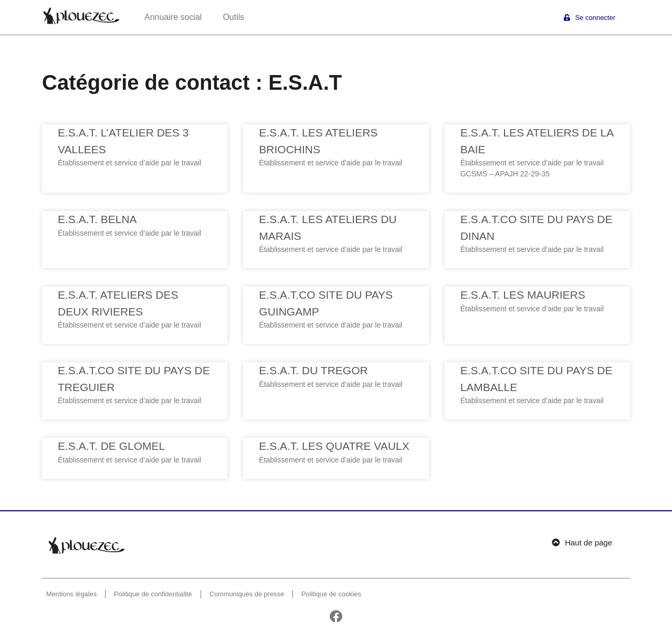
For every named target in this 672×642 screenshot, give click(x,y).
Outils (233, 17)
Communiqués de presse (247, 594)
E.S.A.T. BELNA (97, 219)
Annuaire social (173, 17)
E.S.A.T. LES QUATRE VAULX (334, 446)
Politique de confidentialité (153, 594)
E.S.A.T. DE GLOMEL (111, 446)
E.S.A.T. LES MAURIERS (523, 295)
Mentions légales (71, 594)
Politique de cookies (331, 594)
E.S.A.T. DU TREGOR (313, 370)
